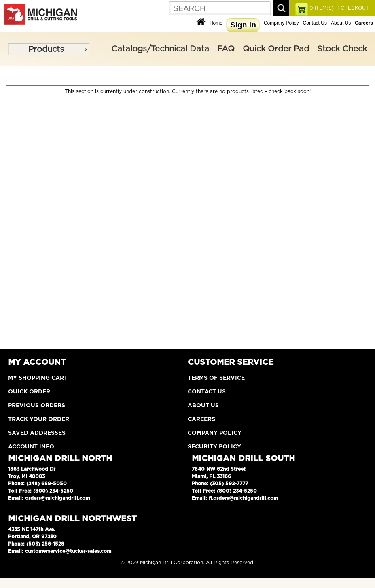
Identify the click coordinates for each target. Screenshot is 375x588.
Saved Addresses (37, 433)
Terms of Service (216, 378)
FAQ (226, 49)
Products (46, 49)
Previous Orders (37, 406)
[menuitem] (49, 49)
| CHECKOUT (352, 8)
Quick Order (29, 392)
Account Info (31, 447)
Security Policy (214, 447)
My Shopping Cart (38, 378)
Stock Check (342, 49)
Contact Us (315, 23)
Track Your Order (39, 419)
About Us (341, 23)
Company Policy (281, 23)
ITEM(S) (322, 8)
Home (216, 23)
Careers (201, 419)
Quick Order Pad (276, 49)
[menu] (49, 49)
